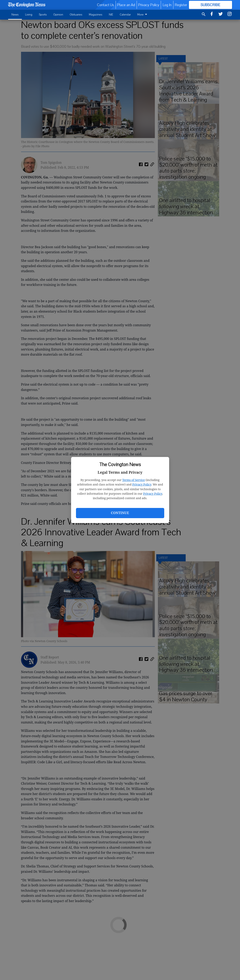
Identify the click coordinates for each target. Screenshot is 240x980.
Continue (120, 513)
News (15, 15)
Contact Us (105, 5)
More (143, 15)
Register (181, 5)
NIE (111, 15)
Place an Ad (126, 5)
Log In (167, 5)
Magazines (96, 15)
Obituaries (76, 15)
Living (29, 15)
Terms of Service (133, 480)
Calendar (125, 15)
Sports (43, 15)
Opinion (58, 15)
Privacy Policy (142, 484)
